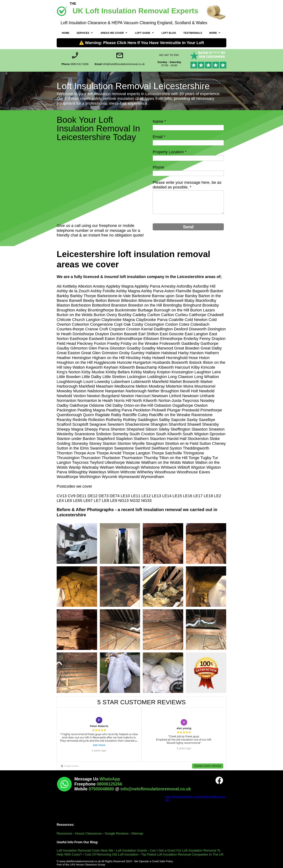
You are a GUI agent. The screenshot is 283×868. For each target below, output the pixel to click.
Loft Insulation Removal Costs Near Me (85, 850)
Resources (65, 834)
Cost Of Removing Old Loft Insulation (111, 854)
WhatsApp (110, 779)
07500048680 (102, 789)
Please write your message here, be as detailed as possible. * (187, 185)
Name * (159, 121)
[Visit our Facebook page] (219, 780)
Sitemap (137, 834)
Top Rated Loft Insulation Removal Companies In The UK (182, 854)
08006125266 (109, 784)
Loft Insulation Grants (131, 850)
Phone (158, 167)
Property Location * (170, 152)
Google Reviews (117, 834)
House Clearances (88, 834)
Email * (159, 137)
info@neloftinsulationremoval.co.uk (156, 789)
